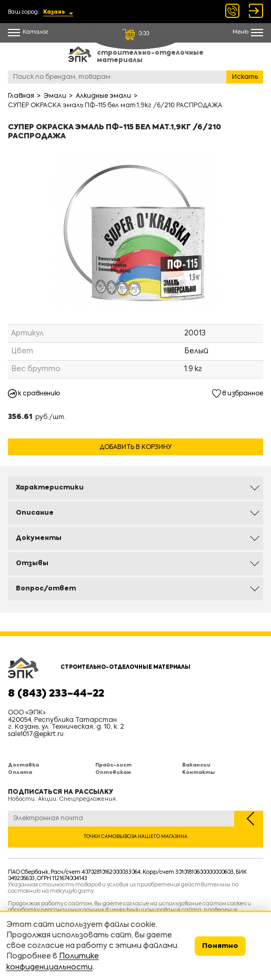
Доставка (23, 765)
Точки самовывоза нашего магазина (135, 837)
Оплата (20, 773)
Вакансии (196, 765)
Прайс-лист (113, 765)
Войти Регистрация (256, 11)
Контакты (198, 773)
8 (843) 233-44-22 (56, 694)
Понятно (220, 946)
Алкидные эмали (103, 96)
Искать (245, 77)
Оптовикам (113, 773)
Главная (21, 96)
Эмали (55, 96)
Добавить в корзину (135, 447)
